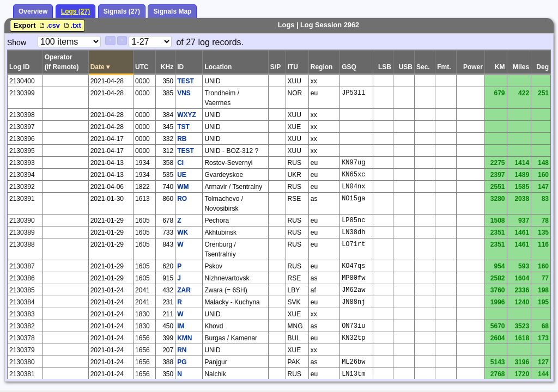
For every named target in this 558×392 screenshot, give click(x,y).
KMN (184, 338)
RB (182, 139)
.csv (50, 25)
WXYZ (187, 115)
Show (17, 42)
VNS (184, 93)
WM (183, 187)
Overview (33, 11)
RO (182, 199)
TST (183, 127)
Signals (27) (122, 11)
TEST (186, 81)
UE (182, 175)
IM (181, 326)
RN (182, 350)
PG (182, 362)
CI (180, 163)
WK (183, 232)
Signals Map (172, 11)
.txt (72, 25)
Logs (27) (75, 11)
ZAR (184, 290)
